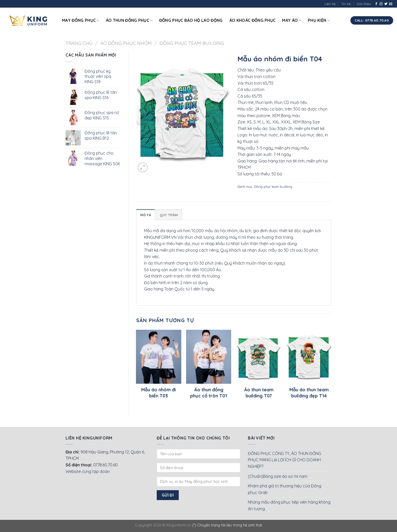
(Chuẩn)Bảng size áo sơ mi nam (278, 476)
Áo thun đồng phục (129, 20)
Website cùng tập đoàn (88, 471)
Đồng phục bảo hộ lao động (191, 20)
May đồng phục (81, 20)
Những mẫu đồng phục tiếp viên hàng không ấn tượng (289, 505)
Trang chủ (79, 43)
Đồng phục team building (192, 43)
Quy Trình (169, 215)
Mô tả (146, 215)
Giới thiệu (364, 4)
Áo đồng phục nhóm (126, 43)
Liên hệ (330, 4)
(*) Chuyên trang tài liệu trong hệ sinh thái (227, 525)
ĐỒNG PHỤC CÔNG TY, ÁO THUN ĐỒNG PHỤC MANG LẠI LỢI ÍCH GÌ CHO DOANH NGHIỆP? (284, 460)
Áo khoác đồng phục (253, 20)
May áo (292, 20)
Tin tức (346, 4)
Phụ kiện (319, 20)
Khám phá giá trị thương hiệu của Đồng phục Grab (285, 489)
